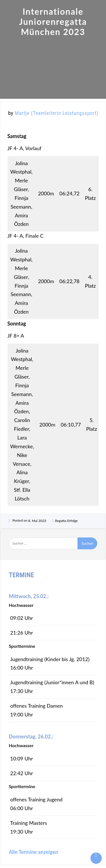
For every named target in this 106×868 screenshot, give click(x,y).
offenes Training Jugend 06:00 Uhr (36, 804)
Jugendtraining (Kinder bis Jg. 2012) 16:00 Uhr (50, 663)
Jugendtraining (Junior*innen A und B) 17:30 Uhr (52, 687)
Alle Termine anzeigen (33, 852)
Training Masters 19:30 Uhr (29, 827)
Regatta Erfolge (66, 521)
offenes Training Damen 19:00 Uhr (36, 710)
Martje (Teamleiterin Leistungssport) (57, 113)
